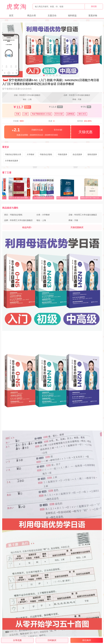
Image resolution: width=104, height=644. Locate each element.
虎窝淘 (17, 7)
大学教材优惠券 (12, 161)
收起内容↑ (27, 227)
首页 (11, 16)
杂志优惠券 (77, 154)
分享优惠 (17, 640)
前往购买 (87, 640)
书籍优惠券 (62, 154)
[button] (44, 75)
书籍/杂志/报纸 (46, 154)
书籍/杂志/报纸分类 (13, 154)
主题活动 (52, 16)
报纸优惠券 (92, 154)
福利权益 (72, 16)
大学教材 (30, 154)
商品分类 (32, 16)
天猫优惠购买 (77, 227)
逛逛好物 (93, 16)
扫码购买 (52, 640)
